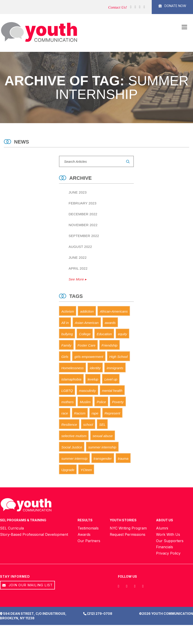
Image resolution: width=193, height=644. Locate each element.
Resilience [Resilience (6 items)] (69, 425)
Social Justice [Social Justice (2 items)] (72, 447)
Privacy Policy (168, 554)
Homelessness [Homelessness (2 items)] (72, 368)
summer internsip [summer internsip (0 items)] (74, 458)
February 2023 (82, 203)
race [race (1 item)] (65, 413)
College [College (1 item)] (85, 334)
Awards (84, 535)
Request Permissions (128, 535)
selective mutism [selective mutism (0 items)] (74, 436)
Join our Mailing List (27, 585)
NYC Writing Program (128, 528)
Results (85, 520)
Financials (165, 547)
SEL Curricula (12, 528)
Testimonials (88, 528)
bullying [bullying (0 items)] (67, 334)
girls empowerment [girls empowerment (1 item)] (89, 357)
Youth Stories (123, 520)
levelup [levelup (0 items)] (93, 379)
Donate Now (172, 6)
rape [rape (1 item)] (95, 413)
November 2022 (83, 225)
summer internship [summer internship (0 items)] (102, 447)
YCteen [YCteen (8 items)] (86, 470)
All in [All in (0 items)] (65, 323)
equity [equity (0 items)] (122, 334)
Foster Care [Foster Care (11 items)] (87, 345)
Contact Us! (118, 7)
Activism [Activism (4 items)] (68, 311)
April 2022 (78, 268)
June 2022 (77, 257)
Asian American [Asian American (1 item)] (87, 323)
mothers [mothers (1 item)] (67, 402)
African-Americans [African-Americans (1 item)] (114, 311)
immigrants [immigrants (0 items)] (115, 368)
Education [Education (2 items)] (104, 334)
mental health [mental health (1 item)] (112, 391)
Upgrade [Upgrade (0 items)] (68, 470)
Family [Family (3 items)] (66, 345)
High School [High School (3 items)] (118, 357)
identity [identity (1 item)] (95, 368)
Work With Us (168, 535)
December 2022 (83, 214)
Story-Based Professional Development (34, 535)
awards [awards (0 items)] (110, 323)
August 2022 (80, 247)
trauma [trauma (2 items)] (123, 458)
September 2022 (84, 236)
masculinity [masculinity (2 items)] (87, 391)
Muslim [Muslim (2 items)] (85, 402)
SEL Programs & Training (23, 520)
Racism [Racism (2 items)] (80, 413)
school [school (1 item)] (88, 425)
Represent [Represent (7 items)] (112, 413)
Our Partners (89, 541)
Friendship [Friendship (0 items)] (110, 345)
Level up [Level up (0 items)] (111, 379)
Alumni (162, 528)
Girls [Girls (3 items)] (65, 357)
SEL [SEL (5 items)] (102, 425)
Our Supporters (170, 541)
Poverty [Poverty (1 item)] (118, 402)
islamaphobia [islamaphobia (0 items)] (71, 379)
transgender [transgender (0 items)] (103, 458)
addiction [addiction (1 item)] (87, 311)
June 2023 (77, 192)
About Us (165, 520)
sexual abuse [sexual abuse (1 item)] (103, 436)
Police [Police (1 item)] (101, 402)
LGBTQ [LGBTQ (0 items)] (67, 391)
